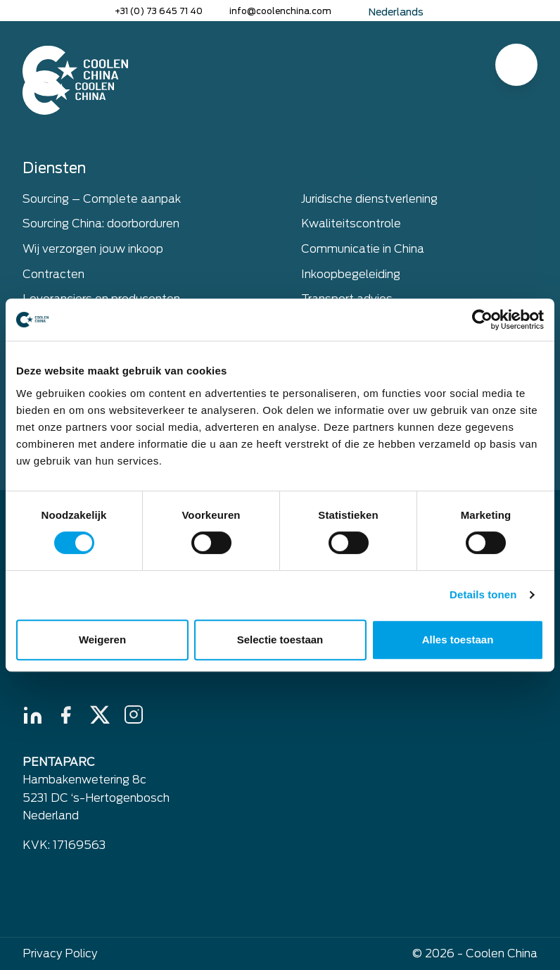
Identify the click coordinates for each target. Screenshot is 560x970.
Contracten (53, 274)
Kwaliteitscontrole (351, 223)
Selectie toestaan (280, 640)
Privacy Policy (60, 953)
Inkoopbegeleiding (351, 274)
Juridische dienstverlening (369, 199)
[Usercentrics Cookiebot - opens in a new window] (482, 320)
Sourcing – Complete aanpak (102, 199)
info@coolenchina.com (280, 11)
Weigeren (102, 640)
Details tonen (483, 594)
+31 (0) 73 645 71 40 (159, 11)
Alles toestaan (458, 640)
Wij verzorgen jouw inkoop (93, 249)
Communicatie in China (363, 249)
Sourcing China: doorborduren (101, 223)
